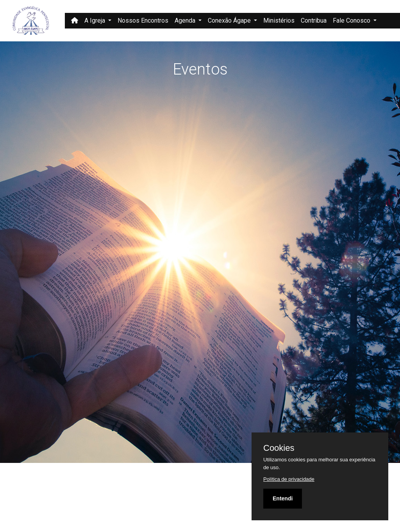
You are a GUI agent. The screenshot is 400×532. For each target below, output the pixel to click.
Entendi (283, 498)
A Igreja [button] (96, 20)
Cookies (279, 448)
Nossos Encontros (143, 20)
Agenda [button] (186, 20)
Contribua (314, 20)
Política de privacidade (289, 479)
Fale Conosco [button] (352, 20)
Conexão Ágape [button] (230, 20)
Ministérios (279, 20)
